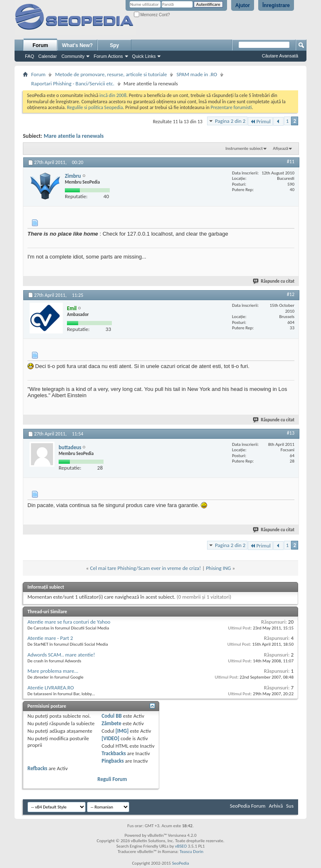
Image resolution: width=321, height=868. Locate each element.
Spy (114, 45)
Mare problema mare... (53, 671)
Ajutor (243, 5)
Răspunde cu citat (274, 281)
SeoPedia (181, 863)
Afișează (280, 148)
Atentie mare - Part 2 (50, 638)
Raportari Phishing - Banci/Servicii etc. (73, 83)
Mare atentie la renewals (74, 136)
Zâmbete (111, 723)
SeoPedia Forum (248, 806)
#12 (291, 294)
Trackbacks (114, 753)
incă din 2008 (113, 95)
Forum (40, 45)
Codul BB (112, 716)
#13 (291, 433)
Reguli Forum (112, 779)
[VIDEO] (110, 738)
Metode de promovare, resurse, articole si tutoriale (111, 74)
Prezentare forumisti (231, 107)
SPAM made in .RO (197, 74)
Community (73, 56)
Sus (290, 806)
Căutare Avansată (280, 56)
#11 (291, 162)
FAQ (30, 56)
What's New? (77, 45)
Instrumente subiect (244, 148)
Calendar (48, 56)
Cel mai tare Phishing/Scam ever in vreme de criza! (145, 568)
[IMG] (122, 731)
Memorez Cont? (152, 15)
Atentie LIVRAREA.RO (51, 688)
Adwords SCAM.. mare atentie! (61, 655)
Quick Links (144, 56)
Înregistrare (276, 5)
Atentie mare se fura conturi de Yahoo (69, 622)
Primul (260, 121)
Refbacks (37, 768)
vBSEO (181, 846)
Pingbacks (112, 761)
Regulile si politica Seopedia (95, 107)
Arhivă (276, 806)
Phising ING (218, 568)
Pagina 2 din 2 (230, 121)
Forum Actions (108, 56)
